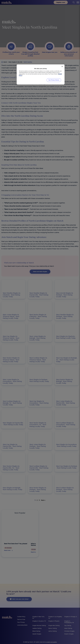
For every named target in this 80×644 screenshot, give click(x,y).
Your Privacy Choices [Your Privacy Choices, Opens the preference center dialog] (54, 80)
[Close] (62, 66)
